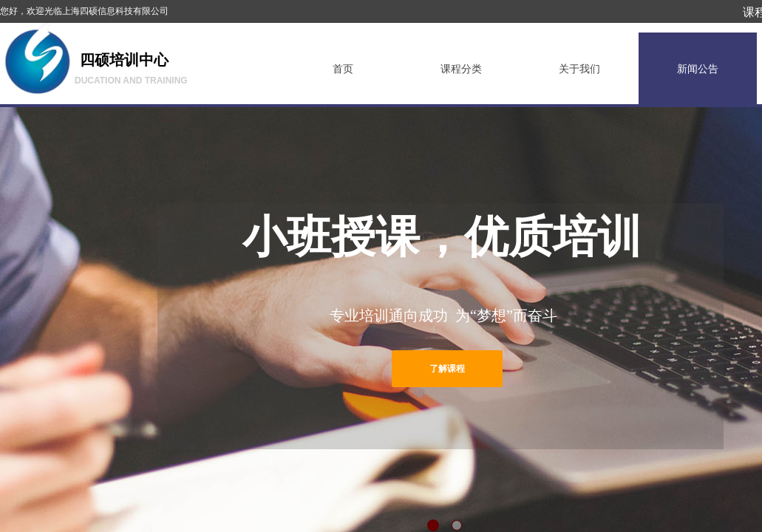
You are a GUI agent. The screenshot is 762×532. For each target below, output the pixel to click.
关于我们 (579, 69)
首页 (343, 69)
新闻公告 (698, 69)
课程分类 (461, 69)
